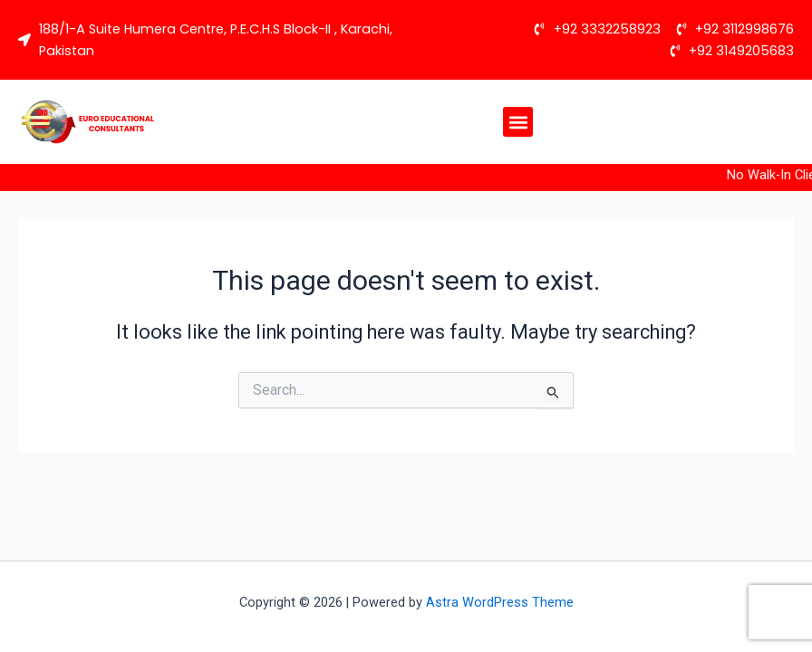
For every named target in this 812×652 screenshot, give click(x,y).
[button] (518, 122)
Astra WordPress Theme (500, 602)
